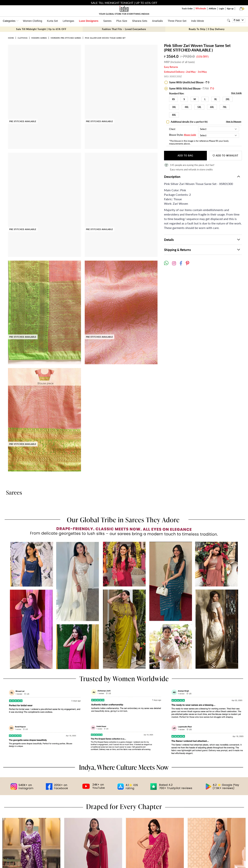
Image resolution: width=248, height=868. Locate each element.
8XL (174, 115)
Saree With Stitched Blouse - (191, 88)
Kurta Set (52, 21)
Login (221, 8)
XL (216, 99)
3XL (174, 107)
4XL (187, 107)
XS (173, 99)
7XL (225, 107)
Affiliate (212, 8)
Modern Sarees (39, 38)
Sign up (230, 8)
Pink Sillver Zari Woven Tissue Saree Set (105, 38)
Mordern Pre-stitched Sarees (66, 38)
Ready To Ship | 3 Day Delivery (207, 29)
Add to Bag (185, 156)
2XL (228, 99)
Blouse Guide (190, 135)
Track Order (187, 8)
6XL (212, 107)
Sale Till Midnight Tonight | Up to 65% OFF (41, 29)
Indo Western (199, 21)
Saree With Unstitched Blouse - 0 (189, 82)
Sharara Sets (140, 21)
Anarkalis (158, 21)
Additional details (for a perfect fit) (189, 122)
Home (11, 38)
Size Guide (237, 93)
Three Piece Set (177, 21)
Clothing (23, 38)
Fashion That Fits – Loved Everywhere (124, 29)
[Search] (229, 20)
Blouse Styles (176, 135)
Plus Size (122, 21)
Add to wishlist (225, 156)
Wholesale (201, 8)
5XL (199, 107)
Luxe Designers (89, 21)
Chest (172, 129)
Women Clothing (32, 21)
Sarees (107, 21)
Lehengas (69, 21)
